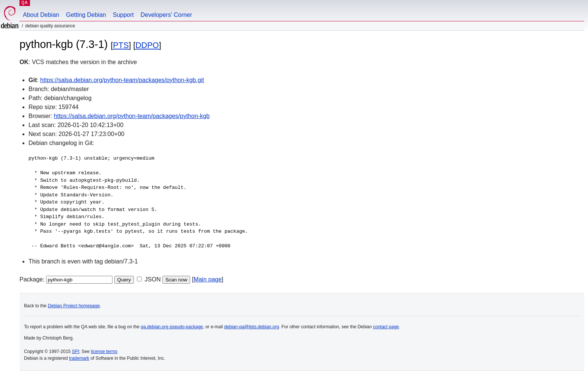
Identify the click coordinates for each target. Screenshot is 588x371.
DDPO (147, 45)
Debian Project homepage (74, 306)
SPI (76, 352)
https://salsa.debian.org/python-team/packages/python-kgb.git (122, 80)
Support (123, 15)
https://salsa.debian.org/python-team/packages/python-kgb (132, 116)
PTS (121, 45)
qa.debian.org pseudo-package (172, 327)
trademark (79, 358)
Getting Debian (86, 15)
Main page (208, 279)
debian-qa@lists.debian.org (252, 327)
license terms (104, 352)
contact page (386, 327)
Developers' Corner (166, 15)
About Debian (41, 15)
